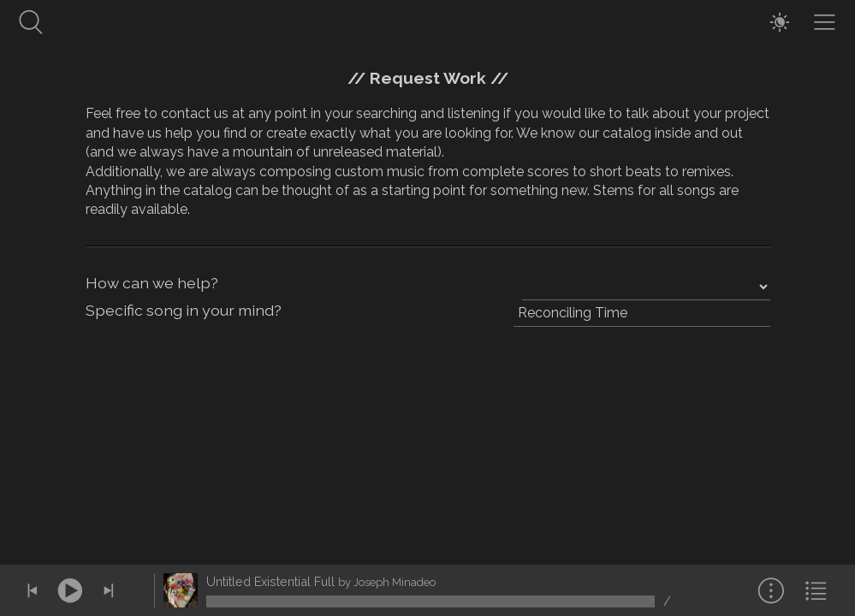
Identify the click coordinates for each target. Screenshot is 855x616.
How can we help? (152, 283)
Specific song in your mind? (184, 310)
